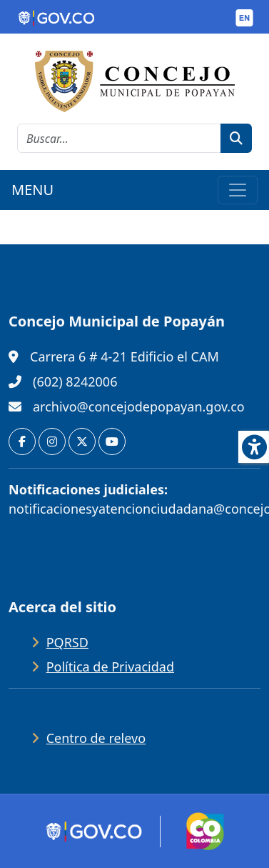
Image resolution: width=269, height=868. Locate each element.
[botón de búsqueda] (236, 138)
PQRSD (67, 642)
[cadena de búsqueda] (119, 138)
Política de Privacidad (110, 667)
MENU (32, 190)
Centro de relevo (96, 738)
